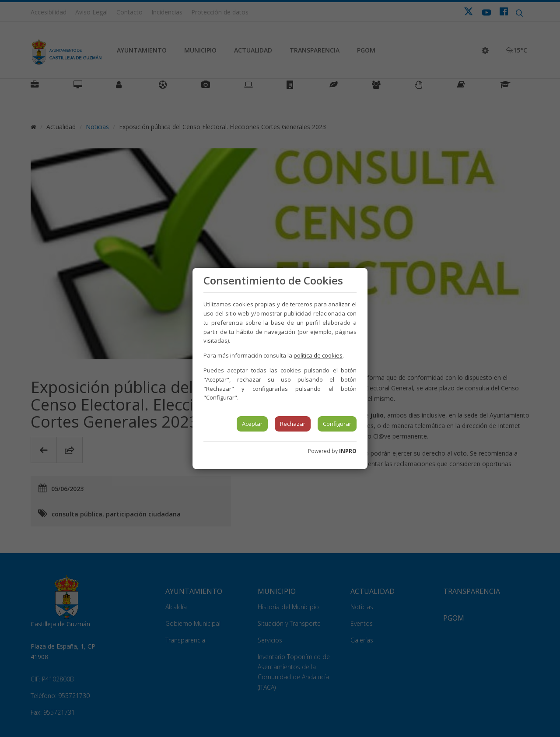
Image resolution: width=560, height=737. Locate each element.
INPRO (348, 451)
